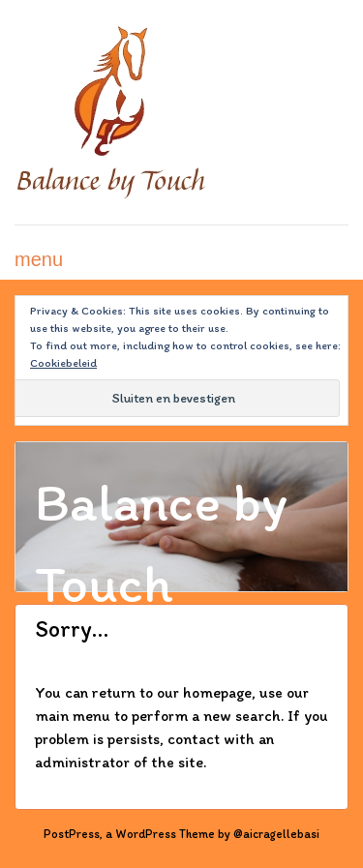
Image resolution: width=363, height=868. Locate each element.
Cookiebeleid (63, 363)
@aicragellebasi (276, 834)
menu (39, 259)
